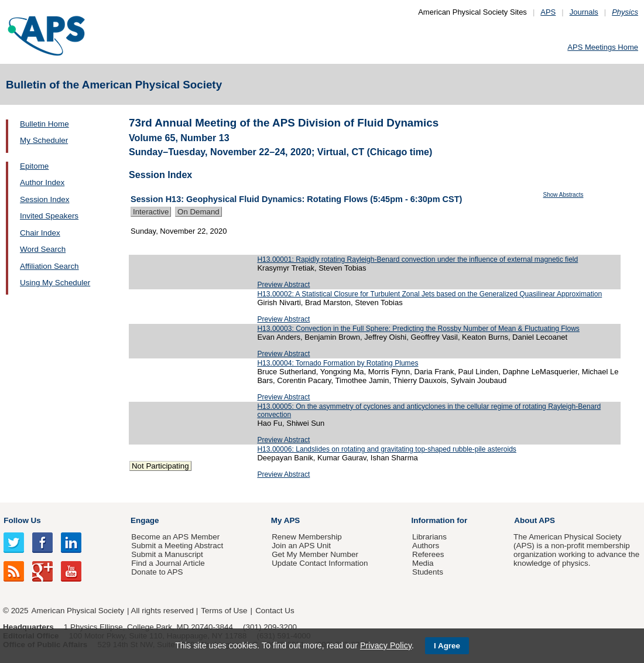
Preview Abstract (283, 285)
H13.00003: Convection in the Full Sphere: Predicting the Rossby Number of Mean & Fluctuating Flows (418, 329)
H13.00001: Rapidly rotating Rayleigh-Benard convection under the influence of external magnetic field (417, 259)
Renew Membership (307, 537)
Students (428, 572)
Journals (584, 12)
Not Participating (160, 466)
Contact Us (275, 611)
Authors (426, 546)
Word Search (43, 249)
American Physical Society (78, 611)
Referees (428, 554)
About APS (535, 520)
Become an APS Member (175, 537)
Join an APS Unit (301, 546)
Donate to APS (157, 572)
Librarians (429, 537)
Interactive (151, 212)
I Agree (447, 646)
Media (423, 563)
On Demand (198, 212)
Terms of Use (224, 611)
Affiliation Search (49, 266)
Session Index (44, 199)
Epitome (34, 166)
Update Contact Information (320, 563)
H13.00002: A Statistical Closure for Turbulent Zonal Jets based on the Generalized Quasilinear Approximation (429, 294)
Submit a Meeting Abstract (177, 546)
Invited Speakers (49, 216)
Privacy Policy (386, 645)
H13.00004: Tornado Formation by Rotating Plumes (338, 363)
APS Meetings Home (603, 47)
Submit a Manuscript (167, 554)
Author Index (42, 182)
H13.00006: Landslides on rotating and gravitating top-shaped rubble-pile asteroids (387, 449)
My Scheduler (44, 140)
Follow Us (22, 520)
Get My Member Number (315, 554)
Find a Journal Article (168, 563)
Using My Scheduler (55, 283)
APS (548, 12)
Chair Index (40, 233)
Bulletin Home (44, 124)
